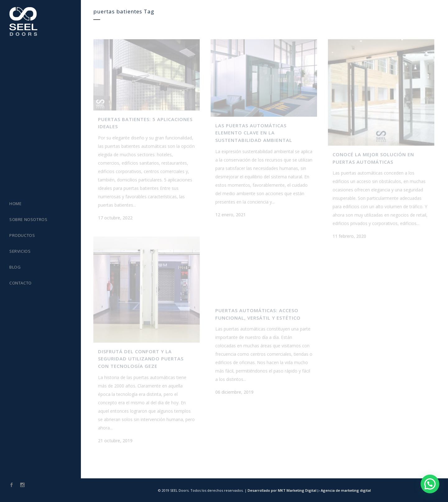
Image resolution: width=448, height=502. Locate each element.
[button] (430, 484)
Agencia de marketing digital (345, 490)
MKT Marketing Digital (297, 490)
